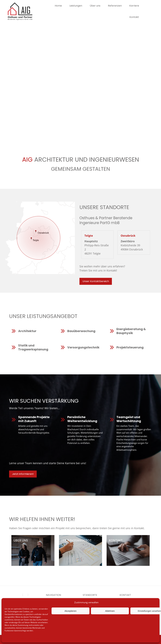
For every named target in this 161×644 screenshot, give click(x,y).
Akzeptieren (70, 611)
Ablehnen (110, 611)
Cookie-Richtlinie (12, 638)
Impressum (37, 638)
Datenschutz (25, 638)
